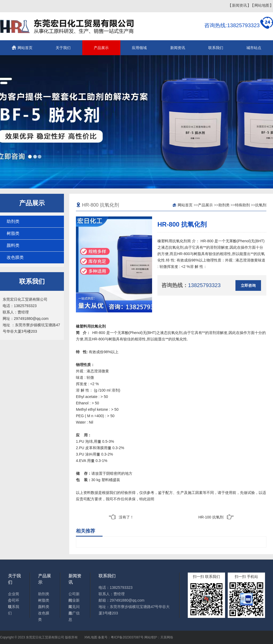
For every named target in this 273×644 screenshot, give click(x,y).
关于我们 (63, 48)
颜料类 (13, 245)
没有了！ (126, 517)
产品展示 (101, 48)
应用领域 (139, 48)
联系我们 (216, 48)
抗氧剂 (261, 205)
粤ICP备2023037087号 (127, 637)
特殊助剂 (242, 205)
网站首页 (25, 48)
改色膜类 (15, 257)
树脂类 (13, 233)
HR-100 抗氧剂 (211, 517)
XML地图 (91, 637)
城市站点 (254, 48)
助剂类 (13, 221)
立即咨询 (248, 285)
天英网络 (167, 637)
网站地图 (262, 5)
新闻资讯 (239, 5)
